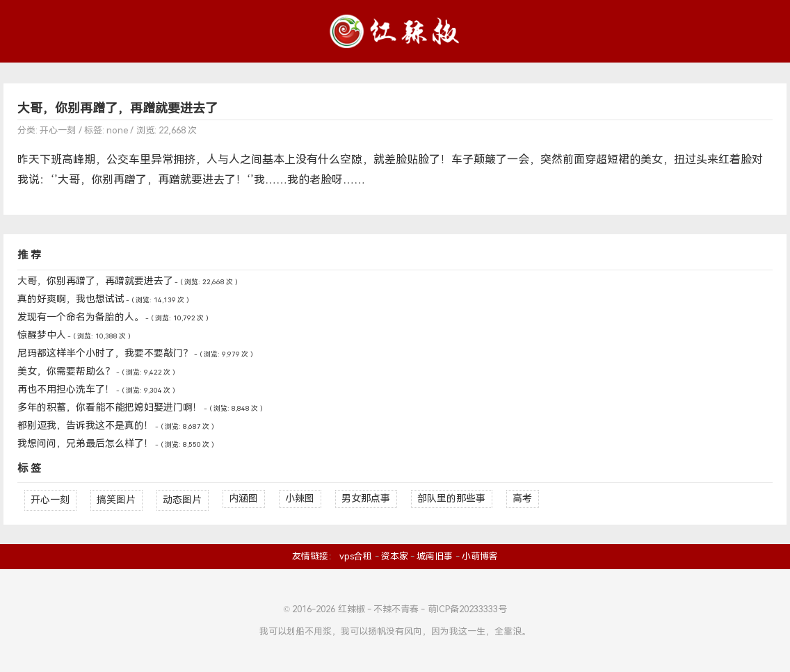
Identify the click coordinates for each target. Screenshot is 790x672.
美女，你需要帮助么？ (66, 371)
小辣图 (300, 499)
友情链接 (310, 556)
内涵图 (243, 499)
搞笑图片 (116, 500)
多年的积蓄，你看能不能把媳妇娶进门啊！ (110, 408)
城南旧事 (435, 556)
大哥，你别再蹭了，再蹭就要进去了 (118, 108)
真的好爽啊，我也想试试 (71, 299)
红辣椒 (352, 609)
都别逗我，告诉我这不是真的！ (86, 426)
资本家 (395, 556)
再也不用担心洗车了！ (66, 390)
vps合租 (356, 556)
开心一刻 (58, 130)
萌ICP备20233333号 (467, 609)
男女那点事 (366, 499)
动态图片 (182, 500)
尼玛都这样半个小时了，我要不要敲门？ (105, 353)
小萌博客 (480, 556)
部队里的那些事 (451, 499)
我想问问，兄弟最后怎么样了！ (86, 444)
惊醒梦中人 (42, 335)
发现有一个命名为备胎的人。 (81, 317)
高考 (522, 499)
